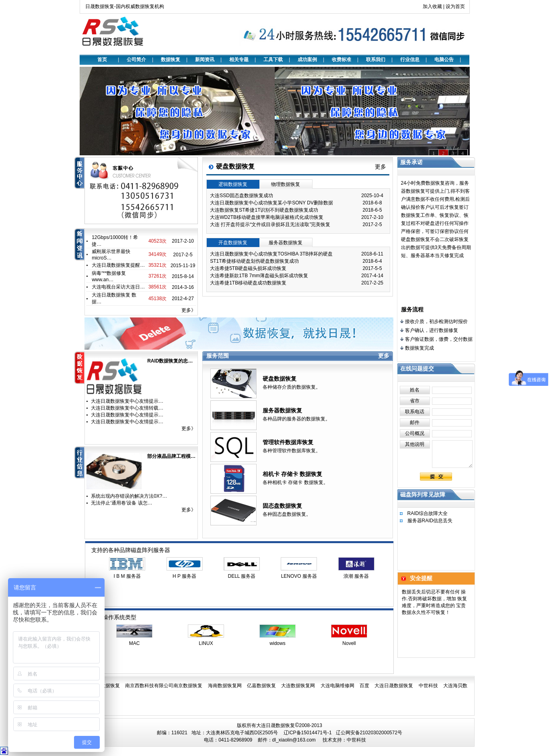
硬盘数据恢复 (280, 379)
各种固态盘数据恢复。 (287, 514)
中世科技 (428, 686)
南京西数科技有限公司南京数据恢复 (164, 686)
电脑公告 (444, 60)
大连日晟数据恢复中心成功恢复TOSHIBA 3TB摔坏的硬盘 (271, 254)
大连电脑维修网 (337, 686)
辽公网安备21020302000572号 (369, 733)
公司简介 (136, 60)
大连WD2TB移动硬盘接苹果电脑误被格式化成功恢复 (267, 217)
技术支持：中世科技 (344, 740)
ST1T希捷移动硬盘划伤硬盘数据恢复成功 (254, 261)
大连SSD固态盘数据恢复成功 (242, 196)
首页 (102, 60)
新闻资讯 (205, 60)
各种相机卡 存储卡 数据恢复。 (295, 482)
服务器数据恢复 (282, 410)
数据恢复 (171, 60)
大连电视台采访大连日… (118, 287)
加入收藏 (432, 6)
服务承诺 (411, 162)
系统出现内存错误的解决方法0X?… (129, 496)
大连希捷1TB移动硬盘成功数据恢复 (248, 283)
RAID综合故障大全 (428, 513)
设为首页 (455, 6)
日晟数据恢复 (105, 686)
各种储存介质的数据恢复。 (292, 387)
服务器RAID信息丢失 (430, 521)
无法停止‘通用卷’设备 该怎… (122, 503)
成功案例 (307, 60)
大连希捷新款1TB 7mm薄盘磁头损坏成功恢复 (259, 276)
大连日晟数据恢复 (394, 686)
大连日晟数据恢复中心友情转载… (127, 408)
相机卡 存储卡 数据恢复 (292, 474)
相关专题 (239, 60)
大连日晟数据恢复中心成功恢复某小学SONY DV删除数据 (271, 203)
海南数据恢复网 (225, 686)
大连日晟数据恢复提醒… (118, 265)
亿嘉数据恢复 (261, 686)
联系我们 (376, 60)
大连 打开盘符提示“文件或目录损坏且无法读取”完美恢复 (270, 225)
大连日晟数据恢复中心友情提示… (127, 401)
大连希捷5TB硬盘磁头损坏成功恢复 (248, 268)
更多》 (189, 310)
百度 (364, 686)
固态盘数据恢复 (282, 506)
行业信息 (410, 60)
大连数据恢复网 (298, 686)
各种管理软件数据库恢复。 (292, 451)
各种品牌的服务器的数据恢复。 (296, 419)
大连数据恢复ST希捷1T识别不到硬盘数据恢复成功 (264, 210)
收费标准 (341, 60)
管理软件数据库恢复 (288, 442)
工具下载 (273, 60)
